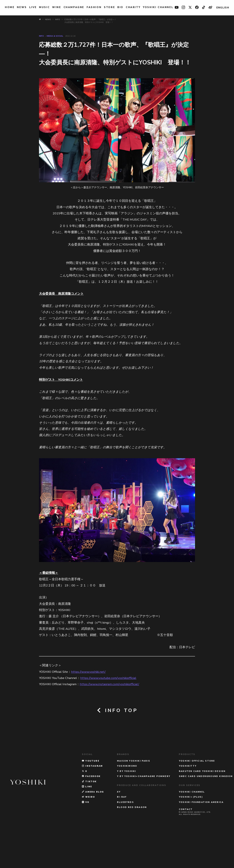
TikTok (89, 820)
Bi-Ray (122, 835)
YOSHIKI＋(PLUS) (191, 835)
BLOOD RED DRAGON (132, 846)
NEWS (22, 7)
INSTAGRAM (92, 804)
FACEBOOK (91, 815)
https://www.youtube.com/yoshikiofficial (108, 678)
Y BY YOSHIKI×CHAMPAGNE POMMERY (144, 815)
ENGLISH (223, 8)
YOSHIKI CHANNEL (158, 7)
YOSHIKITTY (188, 804)
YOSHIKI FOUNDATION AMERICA (201, 840)
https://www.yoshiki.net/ (88, 672)
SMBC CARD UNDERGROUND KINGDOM (206, 815)
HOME (10, 7)
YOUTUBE (91, 799)
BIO (120, 7)
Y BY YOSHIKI (126, 809)
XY (119, 830)
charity (133, 7)
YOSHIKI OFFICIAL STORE (197, 799)
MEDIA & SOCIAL (55, 36)
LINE (87, 825)
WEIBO (88, 835)
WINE (57, 7)
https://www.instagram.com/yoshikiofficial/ (109, 684)
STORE (109, 7)
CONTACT (186, 848)
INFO (41, 36)
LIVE (33, 7)
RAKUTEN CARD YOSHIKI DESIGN (202, 809)
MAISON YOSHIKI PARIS (134, 799)
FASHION (94, 7)
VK (86, 840)
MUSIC (44, 7)
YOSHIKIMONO (127, 804)
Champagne (74, 7)
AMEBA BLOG (93, 830)
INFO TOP (117, 710)
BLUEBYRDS (125, 840)
